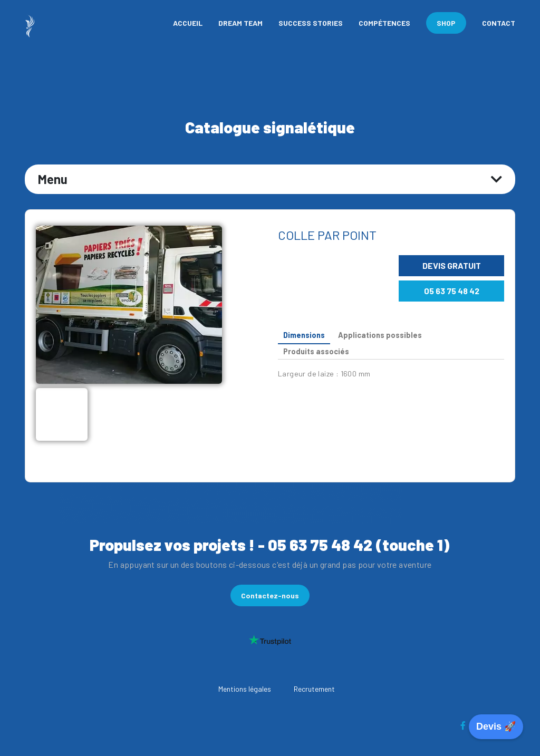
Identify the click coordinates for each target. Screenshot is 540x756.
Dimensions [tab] (304, 335)
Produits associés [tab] (316, 351)
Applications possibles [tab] (380, 335)
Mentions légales (245, 689)
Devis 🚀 (496, 726)
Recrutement (314, 689)
